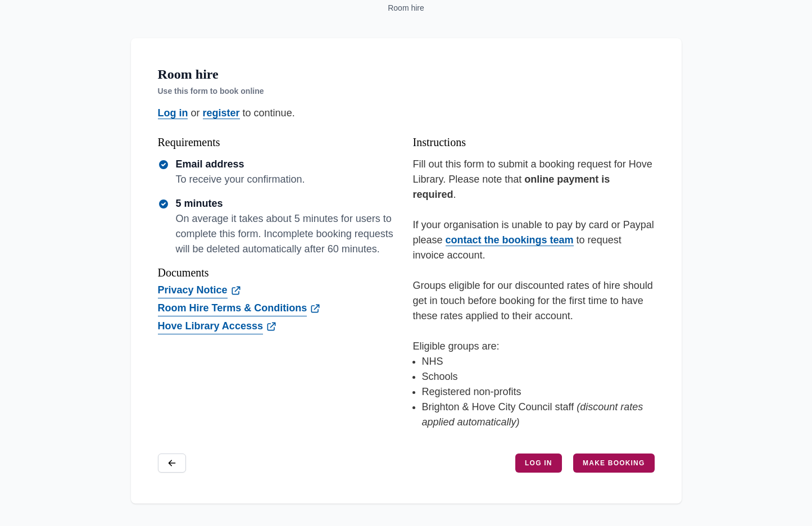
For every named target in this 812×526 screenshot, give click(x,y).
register (221, 113)
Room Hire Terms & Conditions (233, 308)
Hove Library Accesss (210, 326)
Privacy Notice (193, 290)
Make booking (614, 463)
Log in (173, 113)
